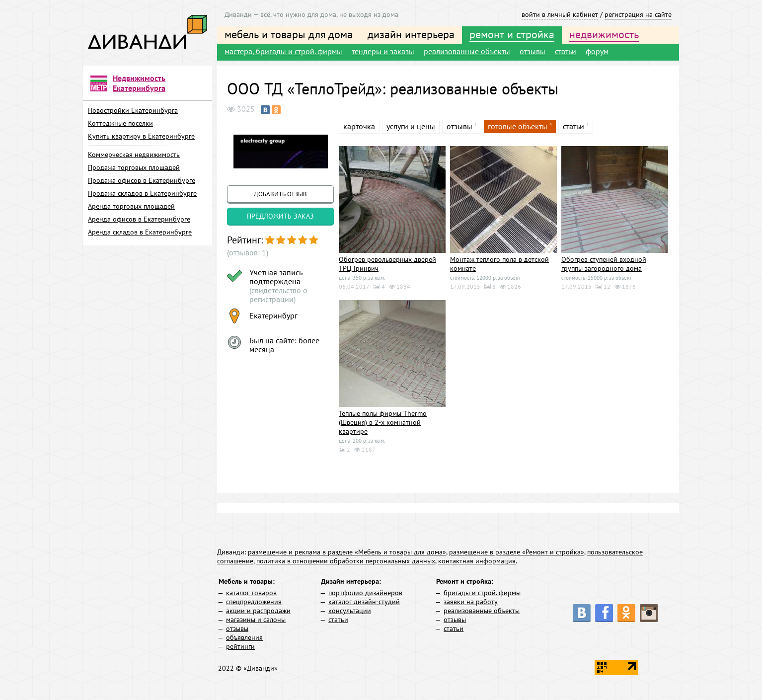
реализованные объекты (467, 51)
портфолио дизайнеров (365, 593)
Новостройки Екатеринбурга (133, 110)
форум (597, 51)
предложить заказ (280, 216)
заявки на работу (471, 602)
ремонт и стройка (512, 34)
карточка (359, 126)
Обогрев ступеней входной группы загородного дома (604, 264)
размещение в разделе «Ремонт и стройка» (517, 552)
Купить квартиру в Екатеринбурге (141, 136)
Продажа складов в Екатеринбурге (142, 193)
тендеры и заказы (383, 51)
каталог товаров (251, 593)
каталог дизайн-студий (364, 602)
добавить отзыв (280, 194)
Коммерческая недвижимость (134, 155)
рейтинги (240, 646)
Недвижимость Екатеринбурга (139, 83)
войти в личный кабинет (560, 14)
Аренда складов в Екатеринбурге (140, 232)
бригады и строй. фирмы (482, 593)
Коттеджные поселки (120, 123)
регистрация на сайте (638, 14)
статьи (566, 51)
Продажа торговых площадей (134, 167)
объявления (244, 637)
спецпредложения (254, 602)
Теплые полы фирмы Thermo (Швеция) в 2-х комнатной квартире (383, 422)
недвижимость (604, 34)
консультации (350, 611)
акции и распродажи (258, 611)
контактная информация (477, 561)
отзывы (533, 51)
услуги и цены (411, 126)
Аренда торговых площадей (131, 206)
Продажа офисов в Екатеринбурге (142, 180)
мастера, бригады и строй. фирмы (283, 51)
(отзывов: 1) (248, 252)
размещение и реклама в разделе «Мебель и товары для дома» (347, 552)
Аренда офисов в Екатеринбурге (139, 219)
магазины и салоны (256, 620)
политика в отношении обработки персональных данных (346, 561)
